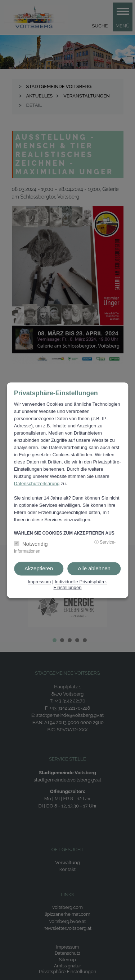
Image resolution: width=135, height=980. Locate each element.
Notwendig (35, 544)
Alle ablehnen (94, 569)
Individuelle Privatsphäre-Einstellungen (80, 585)
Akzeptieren (39, 569)
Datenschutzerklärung (37, 484)
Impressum (39, 582)
